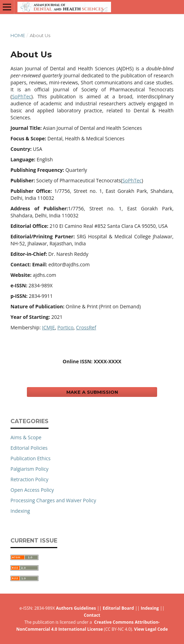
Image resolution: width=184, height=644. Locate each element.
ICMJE (48, 327)
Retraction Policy (30, 479)
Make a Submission (92, 392)
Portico (65, 327)
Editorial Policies (29, 448)
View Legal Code (151, 629)
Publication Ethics (31, 458)
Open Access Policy (32, 490)
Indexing (20, 511)
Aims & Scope (26, 437)
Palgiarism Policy (30, 469)
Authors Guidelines (76, 608)
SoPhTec (21, 96)
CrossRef (86, 327)
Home (18, 35)
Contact (92, 615)
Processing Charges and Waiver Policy (53, 500)
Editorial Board (118, 608)
